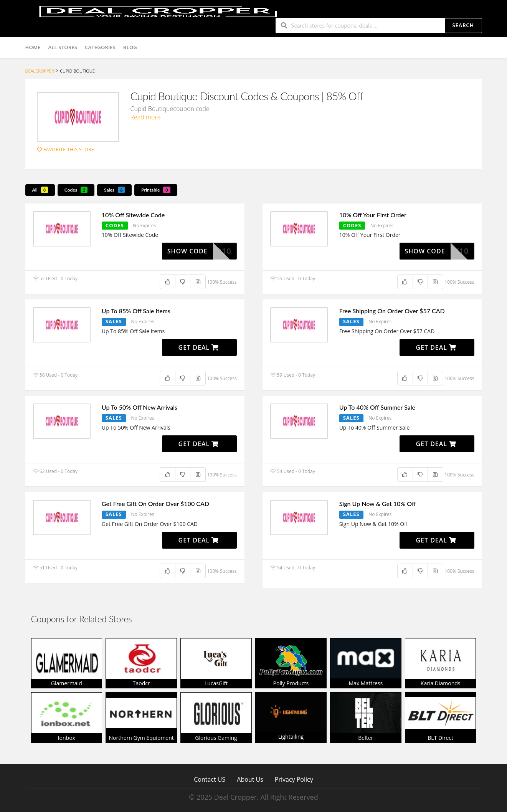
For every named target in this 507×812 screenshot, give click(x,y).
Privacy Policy (294, 779)
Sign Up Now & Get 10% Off (378, 504)
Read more (146, 117)
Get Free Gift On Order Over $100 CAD (155, 504)
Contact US (210, 779)
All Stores (63, 47)
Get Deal (199, 347)
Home (33, 47)
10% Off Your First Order (373, 215)
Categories (100, 47)
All (40, 190)
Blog (130, 47)
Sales (115, 190)
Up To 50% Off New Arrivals (140, 407)
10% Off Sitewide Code (133, 215)
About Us (250, 779)
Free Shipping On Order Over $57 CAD (392, 311)
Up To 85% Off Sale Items (136, 311)
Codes (76, 190)
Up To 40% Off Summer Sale (377, 407)
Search (463, 25)
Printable (156, 190)
